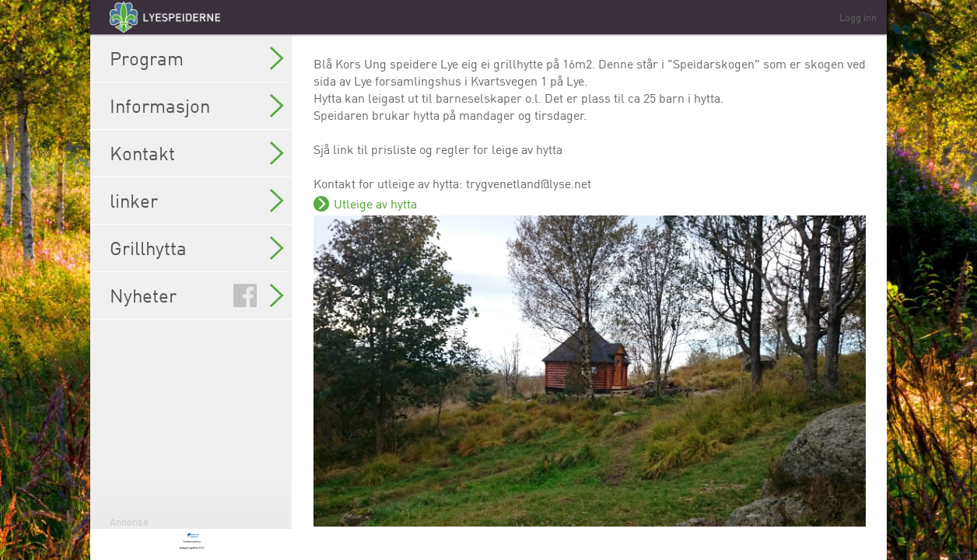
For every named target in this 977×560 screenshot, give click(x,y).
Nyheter (197, 296)
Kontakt (197, 153)
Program (197, 58)
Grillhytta (197, 248)
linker (197, 201)
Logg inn (858, 17)
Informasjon (197, 106)
